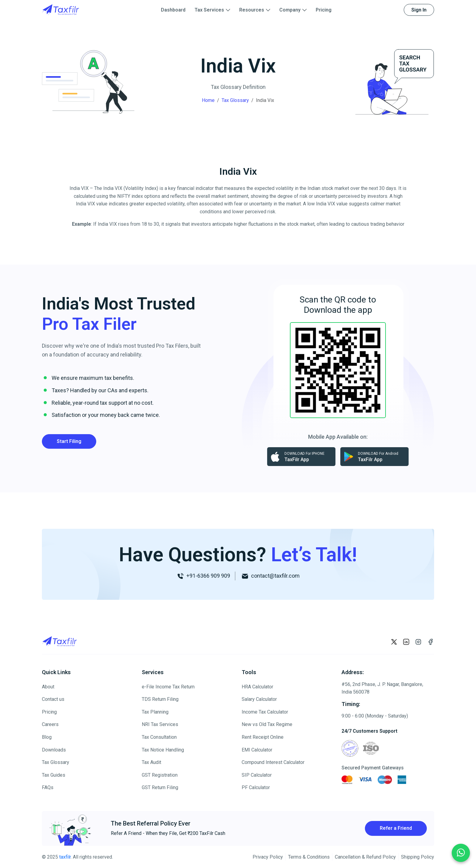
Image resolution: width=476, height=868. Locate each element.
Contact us (53, 699)
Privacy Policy (268, 857)
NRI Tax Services (160, 724)
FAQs (48, 787)
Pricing (324, 10)
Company (290, 10)
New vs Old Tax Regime (267, 724)
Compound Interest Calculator (273, 762)
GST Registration (160, 775)
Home (208, 100)
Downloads (54, 750)
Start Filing (69, 441)
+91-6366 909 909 (208, 576)
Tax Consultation (159, 737)
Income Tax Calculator (265, 712)
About (48, 687)
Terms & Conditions (309, 857)
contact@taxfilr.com (275, 576)
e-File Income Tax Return (168, 687)
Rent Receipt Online (263, 737)
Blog (47, 737)
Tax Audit (151, 762)
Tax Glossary (235, 100)
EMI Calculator (257, 750)
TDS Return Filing (160, 699)
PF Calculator (256, 787)
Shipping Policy (418, 857)
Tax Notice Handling (163, 750)
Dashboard (173, 10)
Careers (50, 724)
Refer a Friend (396, 828)
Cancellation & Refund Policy (365, 857)
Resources (252, 10)
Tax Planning (155, 712)
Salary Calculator (259, 699)
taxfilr (65, 857)
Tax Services (209, 10)
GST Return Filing (160, 787)
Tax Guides (54, 775)
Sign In (419, 10)
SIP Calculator (257, 775)
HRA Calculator (257, 687)
